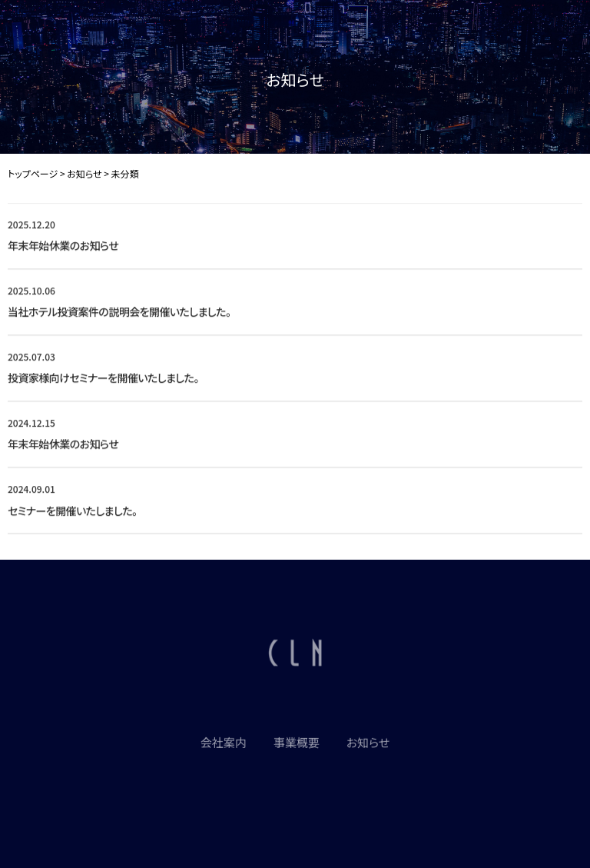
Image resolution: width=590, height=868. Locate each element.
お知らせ (368, 745)
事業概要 (297, 745)
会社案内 (224, 745)
